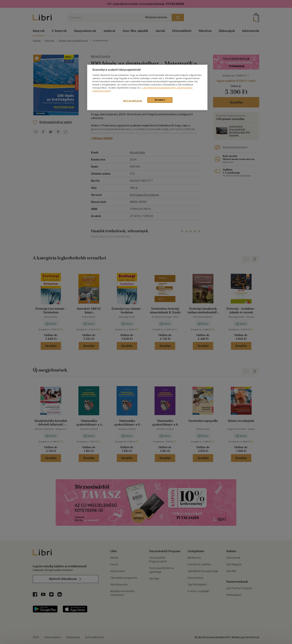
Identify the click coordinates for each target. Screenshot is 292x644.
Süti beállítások (133, 101)
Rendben (160, 100)
